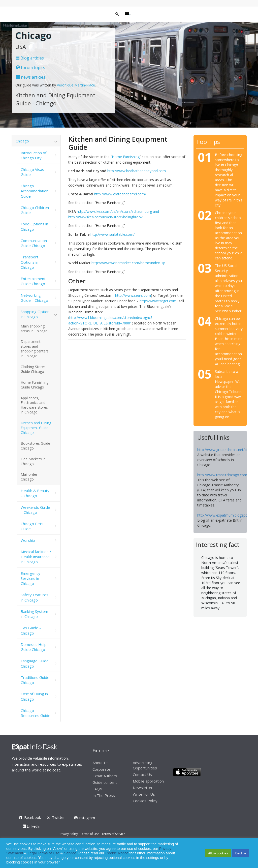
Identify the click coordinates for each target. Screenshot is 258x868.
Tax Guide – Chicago (31, 630)
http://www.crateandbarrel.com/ (120, 194)
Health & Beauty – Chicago (35, 493)
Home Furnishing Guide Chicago (35, 385)
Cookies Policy (145, 801)
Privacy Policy (68, 834)
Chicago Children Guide (35, 210)
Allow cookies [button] (218, 853)
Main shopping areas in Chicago (34, 328)
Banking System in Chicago (34, 614)
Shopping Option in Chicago (35, 314)
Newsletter (143, 788)
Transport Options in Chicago (29, 262)
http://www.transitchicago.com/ (223, 475)
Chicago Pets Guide (32, 526)
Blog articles (30, 58)
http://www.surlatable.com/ (112, 234)
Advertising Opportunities (145, 765)
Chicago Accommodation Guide (35, 191)
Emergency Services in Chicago (30, 578)
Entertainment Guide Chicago (33, 281)
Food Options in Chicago (34, 226)
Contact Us (142, 774)
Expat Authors (105, 776)
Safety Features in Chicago (35, 597)
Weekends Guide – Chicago (35, 510)
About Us (101, 763)
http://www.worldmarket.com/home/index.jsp (128, 263)
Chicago (22, 141)
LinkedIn (31, 826)
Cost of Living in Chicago (34, 696)
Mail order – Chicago (30, 477)
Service (70, 853)
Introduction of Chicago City (34, 155)
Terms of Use (90, 834)
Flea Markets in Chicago (33, 461)
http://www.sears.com (133, 295)
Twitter (58, 817)
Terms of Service (113, 834)
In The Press (104, 795)
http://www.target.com (158, 301)
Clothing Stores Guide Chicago (33, 369)
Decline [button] (241, 853)
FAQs (97, 789)
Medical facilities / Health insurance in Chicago (36, 557)
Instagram (85, 818)
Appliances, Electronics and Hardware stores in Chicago (34, 405)
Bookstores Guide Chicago (35, 446)
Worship (28, 540)
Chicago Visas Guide (32, 172)
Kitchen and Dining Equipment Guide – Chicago (36, 428)
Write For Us (144, 794)
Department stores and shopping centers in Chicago (35, 349)
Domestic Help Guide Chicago (34, 647)
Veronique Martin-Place (76, 85)
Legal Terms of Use (44, 853)
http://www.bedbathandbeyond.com (137, 171)
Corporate (101, 769)
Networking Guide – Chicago (34, 298)
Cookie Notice (117, 853)
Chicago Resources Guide (36, 713)
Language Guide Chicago (35, 663)
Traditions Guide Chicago (35, 680)
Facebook (33, 817)
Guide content (105, 782)
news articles (31, 77)
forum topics (30, 68)
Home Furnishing (126, 157)
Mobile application (148, 781)
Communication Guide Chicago (34, 243)
